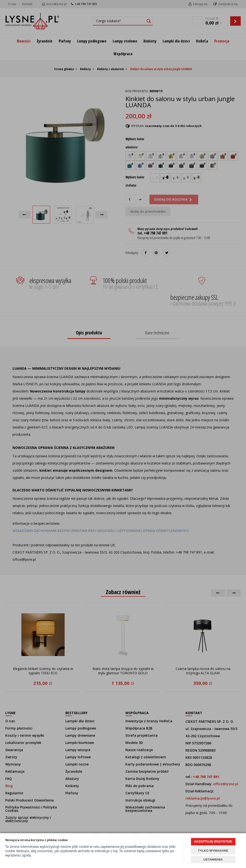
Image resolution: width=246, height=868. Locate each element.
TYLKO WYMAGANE (213, 851)
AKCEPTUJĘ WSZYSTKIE (213, 841)
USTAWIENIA (213, 859)
